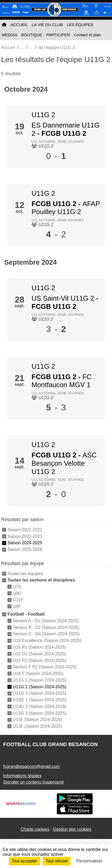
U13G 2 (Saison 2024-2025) (40, 707)
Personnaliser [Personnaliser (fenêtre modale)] (90, 861)
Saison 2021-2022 (25, 530)
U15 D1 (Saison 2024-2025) (39, 654)
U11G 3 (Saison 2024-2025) (40, 693)
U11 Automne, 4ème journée (58, 220)
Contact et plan (88, 35)
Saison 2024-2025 (25, 543)
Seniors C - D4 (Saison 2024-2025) (46, 634)
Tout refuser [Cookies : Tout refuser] (57, 861)
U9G (17, 593)
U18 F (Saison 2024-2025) (38, 673)
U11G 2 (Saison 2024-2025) (40, 687)
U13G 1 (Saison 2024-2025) (40, 700)
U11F (18, 600)
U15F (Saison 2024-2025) (37, 720)
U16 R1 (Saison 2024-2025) (39, 647)
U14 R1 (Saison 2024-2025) (39, 660)
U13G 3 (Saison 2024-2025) (40, 713)
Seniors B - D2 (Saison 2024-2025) (46, 627)
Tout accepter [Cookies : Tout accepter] (24, 861)
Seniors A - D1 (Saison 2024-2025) (46, 621)
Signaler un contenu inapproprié (34, 782)
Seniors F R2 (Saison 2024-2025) (45, 667)
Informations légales (22, 776)
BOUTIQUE (32, 35)
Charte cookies (35, 829)
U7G (17, 587)
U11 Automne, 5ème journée (58, 142)
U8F (17, 606)
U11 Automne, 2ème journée (58, 393)
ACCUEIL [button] (19, 25)
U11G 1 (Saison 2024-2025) (40, 680)
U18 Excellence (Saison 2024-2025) (47, 640)
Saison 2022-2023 (25, 536)
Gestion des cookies (72, 829)
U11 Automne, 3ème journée (58, 315)
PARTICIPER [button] (58, 35)
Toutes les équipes (25, 574)
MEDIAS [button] (10, 35)
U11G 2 (43, 115)
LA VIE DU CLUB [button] (47, 25)
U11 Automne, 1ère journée (58, 480)
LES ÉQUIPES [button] (80, 25)
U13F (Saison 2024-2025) (37, 726)
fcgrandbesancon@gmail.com (32, 766)
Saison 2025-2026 (25, 549)
